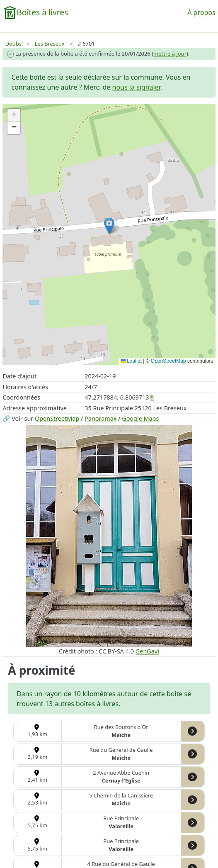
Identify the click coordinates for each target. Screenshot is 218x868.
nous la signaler (136, 87)
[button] (109, 226)
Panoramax (101, 418)
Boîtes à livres (42, 12)
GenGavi (147, 651)
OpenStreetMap (57, 418)
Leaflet (131, 361)
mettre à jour (170, 54)
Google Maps (140, 418)
